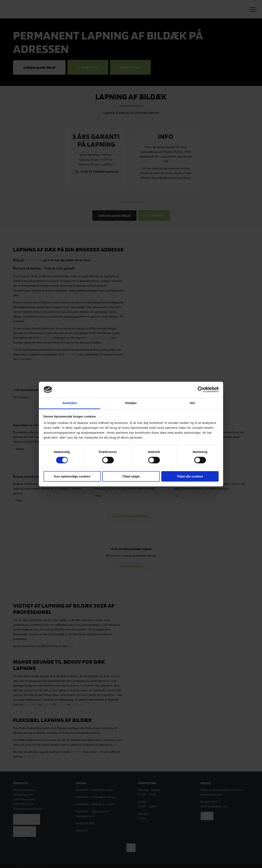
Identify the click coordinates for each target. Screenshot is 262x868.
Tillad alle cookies (190, 476)
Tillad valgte (131, 476)
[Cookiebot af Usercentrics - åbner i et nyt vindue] (201, 390)
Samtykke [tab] (70, 403)
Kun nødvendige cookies (72, 476)
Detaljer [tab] (131, 403)
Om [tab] (192, 403)
